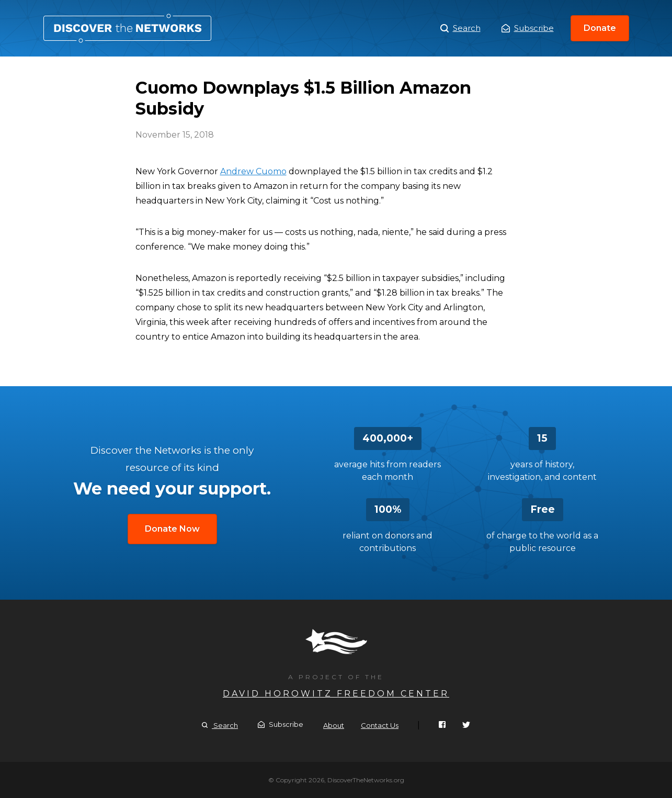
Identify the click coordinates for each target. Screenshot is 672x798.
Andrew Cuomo (253, 171)
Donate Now (172, 529)
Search (460, 28)
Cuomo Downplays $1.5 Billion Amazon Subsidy (127, 28)
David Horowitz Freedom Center (336, 694)
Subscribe (528, 28)
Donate (600, 28)
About (334, 725)
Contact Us (380, 725)
